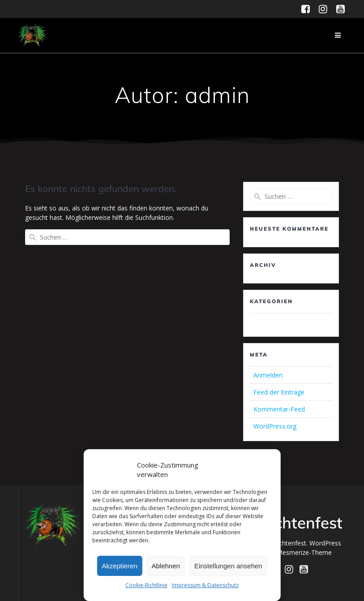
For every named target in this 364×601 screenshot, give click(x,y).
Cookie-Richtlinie (146, 585)
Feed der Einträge (279, 392)
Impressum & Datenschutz (205, 585)
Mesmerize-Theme (304, 552)
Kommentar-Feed (279, 409)
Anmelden (268, 375)
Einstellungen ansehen (228, 566)
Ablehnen (166, 566)
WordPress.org (275, 426)
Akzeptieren (119, 566)
